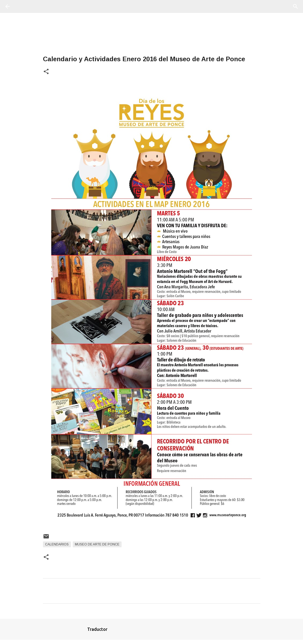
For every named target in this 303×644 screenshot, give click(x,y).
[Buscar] (23, 6)
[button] (46, 72)
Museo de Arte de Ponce (97, 544)
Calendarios (57, 544)
